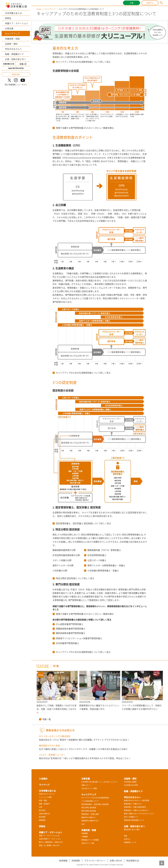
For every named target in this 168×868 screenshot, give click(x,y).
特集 (125, 836)
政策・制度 (43, 800)
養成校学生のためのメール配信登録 (136, 800)
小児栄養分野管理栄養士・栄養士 (101, 570)
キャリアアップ (12, 33)
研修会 (8, 18)
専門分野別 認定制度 (89, 811)
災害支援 (9, 28)
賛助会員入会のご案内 (132, 830)
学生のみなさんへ (13, 49)
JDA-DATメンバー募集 (89, 788)
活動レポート (86, 785)
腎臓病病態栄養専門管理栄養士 (69, 629)
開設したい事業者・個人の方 (49, 845)
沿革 (41, 807)
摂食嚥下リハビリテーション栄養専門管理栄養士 (77, 638)
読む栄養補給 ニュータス (16, 85)
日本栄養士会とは (13, 13)
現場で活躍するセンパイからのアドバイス (139, 814)
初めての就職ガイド (131, 817)
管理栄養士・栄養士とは (133, 804)
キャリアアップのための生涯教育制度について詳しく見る (82, 62)
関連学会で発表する (88, 817)
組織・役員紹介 (44, 804)
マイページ (44, 785)
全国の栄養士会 (44, 814)
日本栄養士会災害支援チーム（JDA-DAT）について (99, 782)
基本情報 (42, 817)
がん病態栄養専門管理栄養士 (68, 624)
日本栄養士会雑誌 (130, 782)
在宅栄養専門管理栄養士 (66, 643)
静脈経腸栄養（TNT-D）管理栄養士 (103, 550)
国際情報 (42, 820)
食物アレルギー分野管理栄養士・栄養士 (105, 565)
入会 (132, 3)
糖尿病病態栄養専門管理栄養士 (69, 633)
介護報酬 (85, 837)
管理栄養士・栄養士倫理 (90, 814)
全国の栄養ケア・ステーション (50, 839)
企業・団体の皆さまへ (15, 59)
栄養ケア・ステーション (17, 23)
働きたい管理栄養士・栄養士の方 (51, 842)
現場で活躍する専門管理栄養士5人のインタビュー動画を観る (83, 128)
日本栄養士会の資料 (131, 785)
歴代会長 (42, 810)
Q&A (83, 824)
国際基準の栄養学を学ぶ (90, 821)
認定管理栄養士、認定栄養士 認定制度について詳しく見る (82, 523)
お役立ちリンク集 (88, 843)
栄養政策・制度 (12, 39)
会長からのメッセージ (47, 794)
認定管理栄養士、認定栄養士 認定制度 (95, 804)
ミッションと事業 (45, 797)
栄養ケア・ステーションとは (49, 836)
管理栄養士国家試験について (134, 820)
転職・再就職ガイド (14, 54)
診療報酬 (85, 833)
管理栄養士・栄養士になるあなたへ (136, 810)
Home (39, 9)
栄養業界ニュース (130, 842)
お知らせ (127, 839)
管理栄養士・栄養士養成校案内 (135, 807)
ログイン (150, 3)
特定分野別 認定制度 (89, 808)
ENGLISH (16, 74)
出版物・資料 (11, 44)
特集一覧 (45, 719)
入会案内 (43, 779)
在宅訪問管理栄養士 (95, 555)
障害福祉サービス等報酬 (90, 840)
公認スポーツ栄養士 (95, 560)
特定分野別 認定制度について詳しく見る (73, 578)
